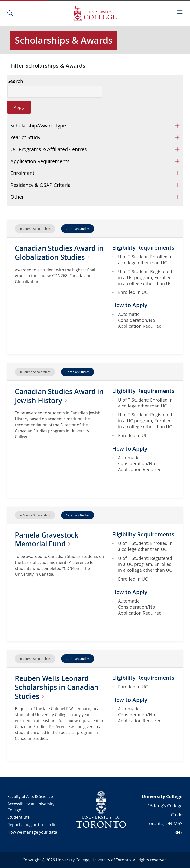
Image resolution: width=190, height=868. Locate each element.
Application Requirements (40, 161)
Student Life (19, 817)
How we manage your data (32, 832)
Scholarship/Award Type (38, 125)
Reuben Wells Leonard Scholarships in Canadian (57, 687)
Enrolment (22, 173)
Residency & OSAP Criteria (40, 185)
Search (15, 81)
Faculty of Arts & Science (30, 796)
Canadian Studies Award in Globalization (59, 253)
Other (17, 197)
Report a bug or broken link (33, 825)
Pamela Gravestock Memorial (47, 539)
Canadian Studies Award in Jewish (59, 396)
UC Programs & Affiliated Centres (49, 149)
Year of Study (25, 137)
